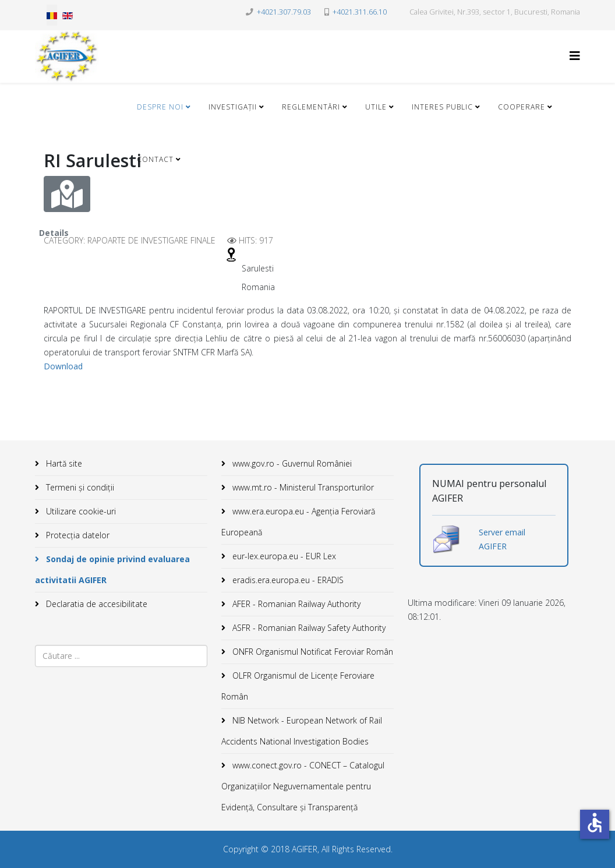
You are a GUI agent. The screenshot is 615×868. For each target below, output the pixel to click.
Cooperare (522, 107)
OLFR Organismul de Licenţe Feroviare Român (298, 686)
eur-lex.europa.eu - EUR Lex (283, 556)
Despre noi (160, 107)
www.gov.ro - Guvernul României (291, 463)
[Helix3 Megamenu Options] (575, 56)
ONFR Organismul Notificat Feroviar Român (312, 652)
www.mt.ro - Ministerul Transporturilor (302, 487)
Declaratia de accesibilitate (96, 604)
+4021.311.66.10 (360, 12)
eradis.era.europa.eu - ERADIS (287, 580)
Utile (376, 107)
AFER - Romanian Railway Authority (295, 604)
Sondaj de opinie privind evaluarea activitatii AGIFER (112, 569)
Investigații (233, 107)
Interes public (442, 107)
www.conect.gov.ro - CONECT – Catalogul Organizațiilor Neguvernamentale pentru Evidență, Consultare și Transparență (303, 786)
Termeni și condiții (79, 487)
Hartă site (63, 463)
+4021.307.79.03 (284, 12)
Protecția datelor (77, 535)
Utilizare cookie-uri (80, 511)
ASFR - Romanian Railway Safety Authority (308, 628)
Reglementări (311, 107)
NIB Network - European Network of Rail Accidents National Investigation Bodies (302, 731)
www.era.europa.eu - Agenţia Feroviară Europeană (298, 522)
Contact (155, 159)
